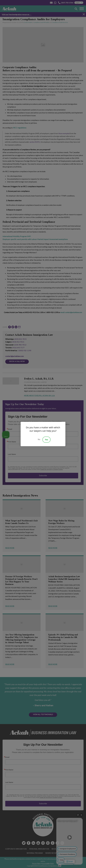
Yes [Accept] (46, 440)
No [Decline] (39, 439)
